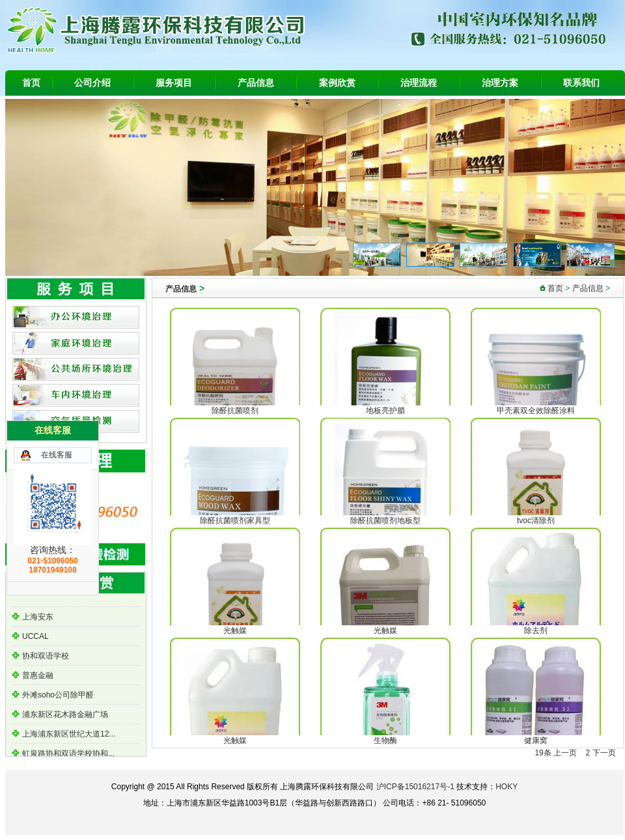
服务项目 (174, 83)
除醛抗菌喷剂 (235, 411)
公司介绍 (92, 83)
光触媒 (235, 630)
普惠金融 (38, 677)
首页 (31, 83)
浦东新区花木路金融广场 (65, 716)
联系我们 (581, 83)
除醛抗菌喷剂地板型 (385, 521)
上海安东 (38, 618)
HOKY (507, 787)
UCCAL (35, 638)
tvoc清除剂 (536, 521)
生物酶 (385, 740)
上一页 (565, 753)
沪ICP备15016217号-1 (415, 787)
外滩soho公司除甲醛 (58, 696)
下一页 (604, 753)
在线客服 (57, 455)
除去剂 (536, 630)
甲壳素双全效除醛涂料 (536, 411)
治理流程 (419, 83)
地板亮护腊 (385, 411)
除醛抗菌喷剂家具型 (235, 521)
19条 (543, 753)
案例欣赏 (337, 83)
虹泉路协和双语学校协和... (68, 755)
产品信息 (256, 83)
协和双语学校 (46, 657)
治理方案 (500, 83)
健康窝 (536, 740)
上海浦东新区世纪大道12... (69, 735)
